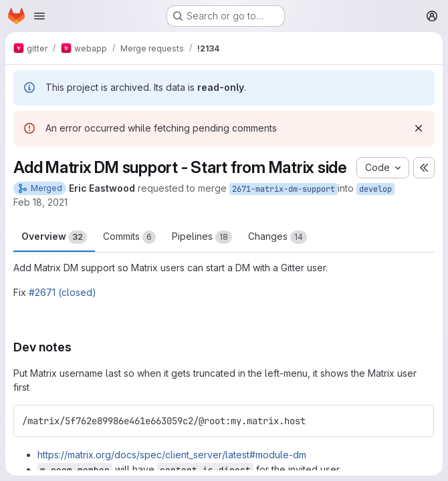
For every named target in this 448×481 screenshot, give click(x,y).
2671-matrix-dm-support (284, 189)
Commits (129, 237)
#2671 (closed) (63, 292)
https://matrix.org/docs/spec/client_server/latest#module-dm (172, 455)
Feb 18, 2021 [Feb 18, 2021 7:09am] (40, 202)
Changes (277, 237)
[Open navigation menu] (39, 16)
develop (375, 189)
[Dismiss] (419, 128)
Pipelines (202, 237)
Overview (54, 237)
